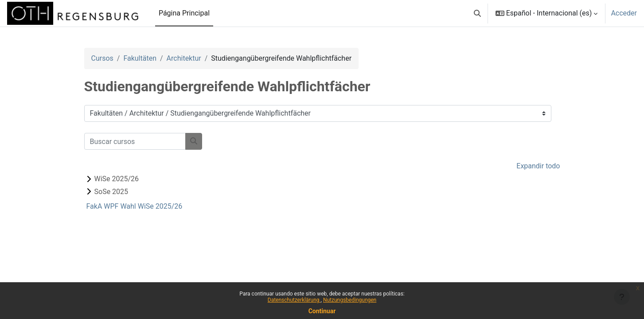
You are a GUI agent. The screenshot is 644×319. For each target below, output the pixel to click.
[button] (477, 13)
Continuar (322, 311)
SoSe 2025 (111, 192)
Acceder (624, 13)
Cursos (102, 58)
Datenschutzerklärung (294, 300)
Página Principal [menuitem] (184, 13)
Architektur (184, 58)
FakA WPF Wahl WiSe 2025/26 (135, 206)
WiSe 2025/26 (117, 179)
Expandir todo (538, 166)
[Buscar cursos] (135, 141)
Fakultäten (140, 58)
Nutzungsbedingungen (350, 300)
